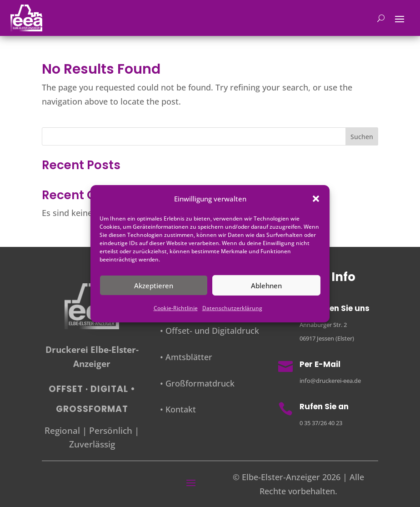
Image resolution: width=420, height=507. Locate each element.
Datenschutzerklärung (232, 308)
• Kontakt (178, 409)
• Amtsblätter (186, 357)
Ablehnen (266, 286)
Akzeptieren (154, 286)
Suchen (362, 137)
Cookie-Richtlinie (176, 308)
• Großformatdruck (197, 383)
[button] (316, 199)
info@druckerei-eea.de (330, 381)
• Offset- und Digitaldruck (210, 331)
